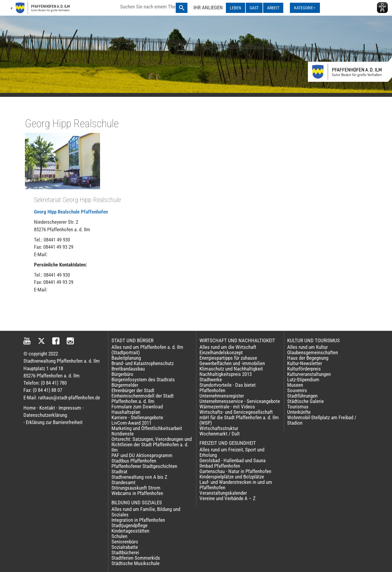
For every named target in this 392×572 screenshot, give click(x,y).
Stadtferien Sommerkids (136, 558)
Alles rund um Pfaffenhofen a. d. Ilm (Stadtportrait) (147, 350)
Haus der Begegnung (308, 358)
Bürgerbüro (122, 374)
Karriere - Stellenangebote (137, 417)
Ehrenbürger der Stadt (133, 390)
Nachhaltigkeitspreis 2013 (226, 374)
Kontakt (47, 408)
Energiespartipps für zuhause (228, 358)
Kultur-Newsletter (305, 363)
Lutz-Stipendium (303, 380)
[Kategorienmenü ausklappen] (305, 8)
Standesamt (123, 482)
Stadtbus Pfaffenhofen (134, 461)
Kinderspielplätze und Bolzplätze (232, 477)
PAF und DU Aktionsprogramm (142, 455)
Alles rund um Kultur (307, 347)
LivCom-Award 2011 (131, 423)
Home (30, 408)
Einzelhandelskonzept (221, 352)
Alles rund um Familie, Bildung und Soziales (146, 512)
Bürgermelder (125, 385)
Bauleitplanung (126, 358)
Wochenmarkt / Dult (220, 434)
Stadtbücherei (125, 552)
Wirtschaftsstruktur (219, 428)
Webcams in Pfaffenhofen (137, 493)
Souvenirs (297, 390)
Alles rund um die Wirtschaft (228, 347)
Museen (295, 385)
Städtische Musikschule (135, 563)
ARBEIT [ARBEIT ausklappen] (273, 8)
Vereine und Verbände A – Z (228, 498)
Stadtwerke (211, 380)
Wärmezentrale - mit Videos (227, 407)
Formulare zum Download (137, 407)
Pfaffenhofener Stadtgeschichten (144, 466)
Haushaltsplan (126, 412)
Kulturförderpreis (304, 369)
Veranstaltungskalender (223, 493)
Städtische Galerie (305, 401)
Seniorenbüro (125, 542)
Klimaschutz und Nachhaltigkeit (231, 369)
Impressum (70, 408)
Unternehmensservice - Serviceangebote (240, 401)
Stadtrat (119, 472)
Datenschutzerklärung (45, 415)
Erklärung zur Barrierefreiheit (54, 422)
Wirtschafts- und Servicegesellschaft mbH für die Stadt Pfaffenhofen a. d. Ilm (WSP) (239, 417)
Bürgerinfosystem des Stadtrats (143, 380)
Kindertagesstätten (130, 531)
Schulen (119, 536)
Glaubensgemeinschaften (313, 352)
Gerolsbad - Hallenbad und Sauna (232, 460)
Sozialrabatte (125, 547)
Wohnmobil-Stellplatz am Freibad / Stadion (322, 420)
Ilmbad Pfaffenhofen (220, 466)
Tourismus (298, 407)
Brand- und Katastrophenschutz (143, 363)
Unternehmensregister (222, 396)
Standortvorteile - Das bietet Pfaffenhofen (228, 388)
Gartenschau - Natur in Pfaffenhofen (235, 471)
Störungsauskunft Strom (136, 488)
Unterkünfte (299, 412)
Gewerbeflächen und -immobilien (232, 363)
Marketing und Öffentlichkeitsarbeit (147, 428)
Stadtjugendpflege (129, 525)
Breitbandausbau (128, 369)
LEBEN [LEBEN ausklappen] (236, 8)
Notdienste (123, 434)
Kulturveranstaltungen (309, 374)
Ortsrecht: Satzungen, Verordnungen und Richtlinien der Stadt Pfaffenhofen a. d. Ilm (152, 444)
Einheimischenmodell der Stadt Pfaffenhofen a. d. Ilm (143, 398)
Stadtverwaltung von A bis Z (139, 477)
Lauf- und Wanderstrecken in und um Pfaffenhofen (236, 485)
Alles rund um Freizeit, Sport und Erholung (232, 452)
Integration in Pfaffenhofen (138, 520)
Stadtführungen (302, 396)
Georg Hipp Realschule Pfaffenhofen (71, 212)
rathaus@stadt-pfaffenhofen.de (69, 398)
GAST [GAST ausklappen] (254, 8)
